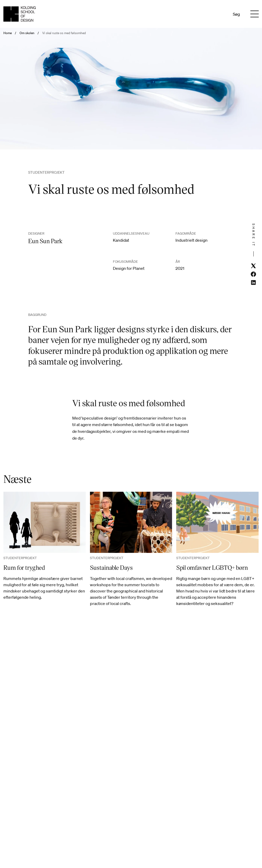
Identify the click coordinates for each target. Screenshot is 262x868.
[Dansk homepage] (20, 14)
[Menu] (254, 14)
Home (8, 33)
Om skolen (27, 33)
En (220, 14)
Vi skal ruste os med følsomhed (64, 33)
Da (213, 14)
